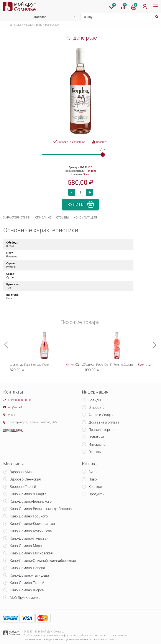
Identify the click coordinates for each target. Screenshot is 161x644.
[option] (80, 91)
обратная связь (13, 430)
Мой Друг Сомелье (25, 598)
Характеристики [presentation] (17, 217)
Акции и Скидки (101, 415)
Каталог (40, 17)
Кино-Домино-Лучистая (29, 538)
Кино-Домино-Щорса (27, 590)
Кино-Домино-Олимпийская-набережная (43, 561)
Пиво (93, 479)
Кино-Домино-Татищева (29, 575)
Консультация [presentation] (85, 217)
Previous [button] (6, 345)
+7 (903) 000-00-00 (19, 400)
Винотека (15, 25)
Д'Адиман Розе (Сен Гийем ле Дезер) (108, 365)
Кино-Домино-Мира (26, 546)
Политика (96, 437)
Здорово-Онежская (25, 479)
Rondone (91, 171)
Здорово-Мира (22, 472)
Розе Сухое (52, 25)
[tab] (17, 217)
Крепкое (95, 487)
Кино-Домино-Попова (27, 568)
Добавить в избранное (71, 142)
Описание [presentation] (43, 217)
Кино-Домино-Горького (29, 516)
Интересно (97, 445)
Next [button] (155, 345)
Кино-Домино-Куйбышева (31, 531)
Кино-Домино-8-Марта (28, 494)
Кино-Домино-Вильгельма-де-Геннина (41, 509)
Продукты (96, 494)
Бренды (95, 400)
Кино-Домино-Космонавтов (32, 524)
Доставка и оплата (104, 422)
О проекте (96, 408)
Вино (39, 25)
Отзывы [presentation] (62, 217)
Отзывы (95, 452)
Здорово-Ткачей (23, 487)
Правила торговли (103, 430)
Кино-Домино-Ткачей (27, 583)
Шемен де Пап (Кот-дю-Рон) (29, 365)
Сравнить (102, 142)
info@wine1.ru (16, 407)
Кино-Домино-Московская (31, 553)
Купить (76, 204)
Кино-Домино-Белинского (31, 501)
